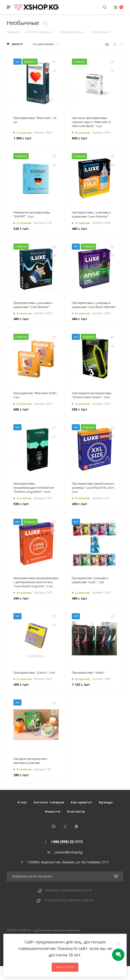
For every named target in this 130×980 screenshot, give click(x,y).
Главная (13, 32)
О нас (22, 802)
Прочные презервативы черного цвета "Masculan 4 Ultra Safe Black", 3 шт (91, 122)
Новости (53, 811)
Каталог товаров (39, 32)
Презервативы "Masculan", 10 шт (35, 120)
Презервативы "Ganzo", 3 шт (34, 672)
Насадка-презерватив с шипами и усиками (31, 761)
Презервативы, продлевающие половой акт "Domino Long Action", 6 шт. (34, 488)
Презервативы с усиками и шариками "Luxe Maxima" (33, 305)
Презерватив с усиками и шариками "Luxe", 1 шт (90, 580)
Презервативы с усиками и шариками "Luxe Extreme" (91, 214)
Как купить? (82, 802)
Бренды (106, 802)
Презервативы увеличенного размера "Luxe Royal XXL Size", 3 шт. (94, 488)
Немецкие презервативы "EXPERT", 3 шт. (32, 214)
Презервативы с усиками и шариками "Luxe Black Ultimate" (94, 305)
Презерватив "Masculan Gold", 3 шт (35, 395)
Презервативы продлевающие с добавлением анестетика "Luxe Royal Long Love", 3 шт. (36, 582)
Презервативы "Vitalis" (88, 672)
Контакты (76, 811)
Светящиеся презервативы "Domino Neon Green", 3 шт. (92, 395)
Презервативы (72, 32)
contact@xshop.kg (68, 852)
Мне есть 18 (65, 967)
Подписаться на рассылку (65, 877)
